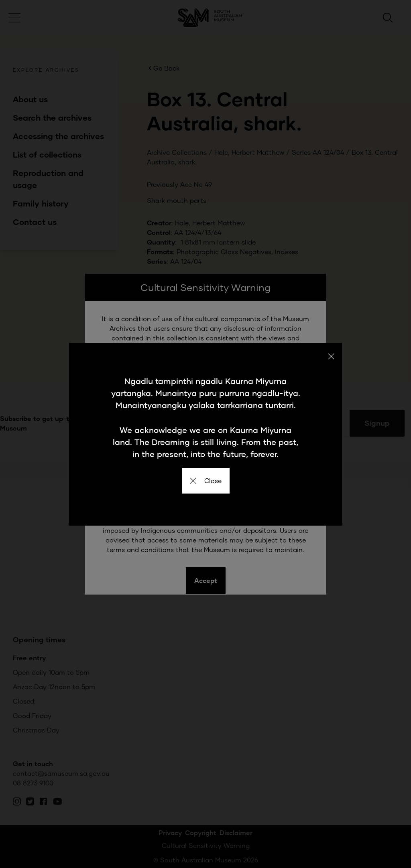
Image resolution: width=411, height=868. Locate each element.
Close (206, 481)
